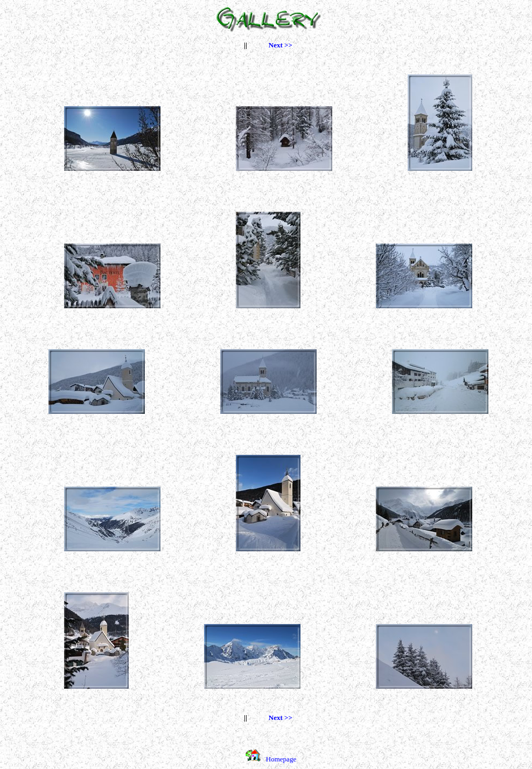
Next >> (281, 45)
